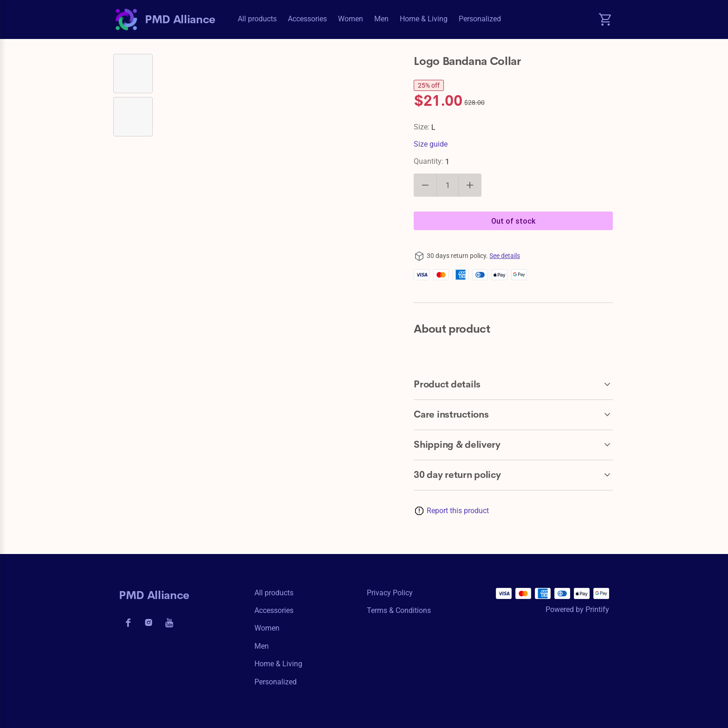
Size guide (431, 144)
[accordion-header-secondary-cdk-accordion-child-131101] (513, 415)
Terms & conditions (399, 610)
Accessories (307, 19)
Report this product (458, 511)
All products (257, 19)
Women (351, 19)
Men (381, 19)
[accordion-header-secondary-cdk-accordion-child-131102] (513, 445)
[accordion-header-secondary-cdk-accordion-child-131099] (513, 475)
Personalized (480, 19)
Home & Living (424, 19)
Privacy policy (390, 593)
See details (505, 256)
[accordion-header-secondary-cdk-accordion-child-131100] (513, 385)
